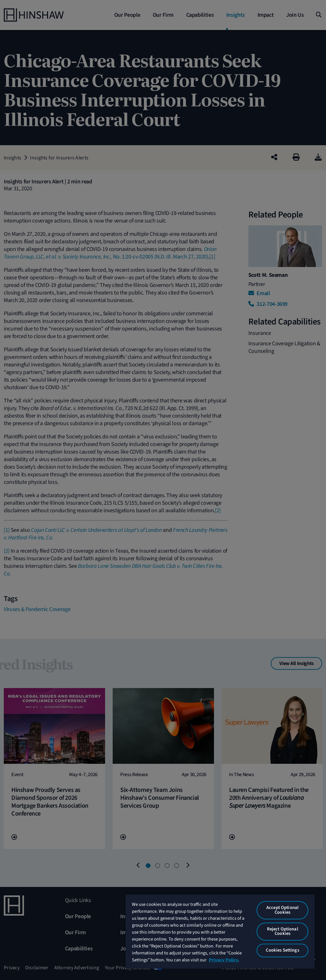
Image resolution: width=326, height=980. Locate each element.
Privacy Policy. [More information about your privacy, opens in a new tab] (224, 960)
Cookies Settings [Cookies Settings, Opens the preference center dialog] (282, 950)
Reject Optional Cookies (283, 931)
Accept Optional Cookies (282, 910)
